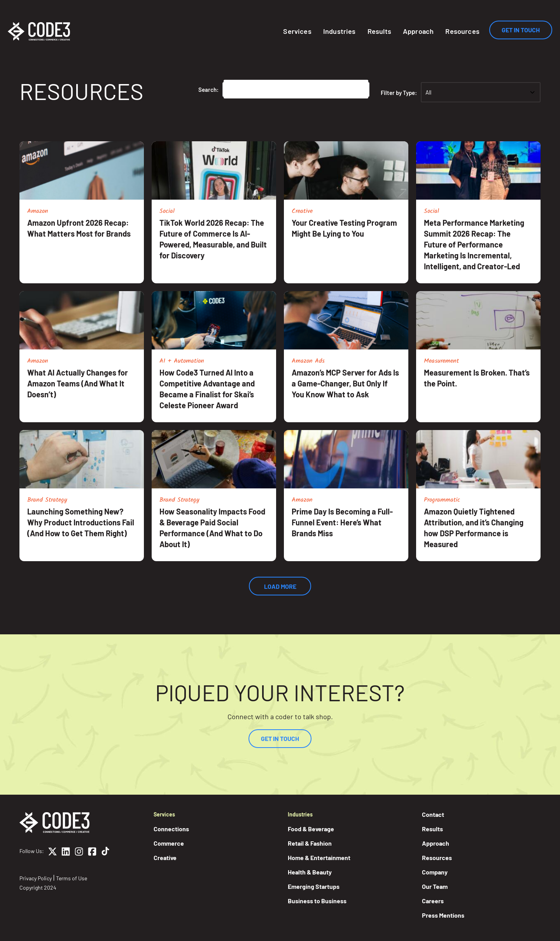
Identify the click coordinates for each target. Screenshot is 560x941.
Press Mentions (443, 915)
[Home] (39, 31)
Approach (418, 31)
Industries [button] (339, 31)
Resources (462, 31)
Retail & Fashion (310, 843)
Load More (280, 586)
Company (435, 872)
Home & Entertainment (319, 858)
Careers (433, 901)
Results (379, 31)
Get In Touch (521, 30)
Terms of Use (72, 878)
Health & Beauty (310, 872)
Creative (165, 858)
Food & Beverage (311, 829)
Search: (208, 90)
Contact (433, 814)
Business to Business (317, 901)
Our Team (435, 886)
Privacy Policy (36, 878)
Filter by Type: (399, 93)
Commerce (169, 843)
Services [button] (297, 31)
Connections (171, 829)
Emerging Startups (314, 886)
